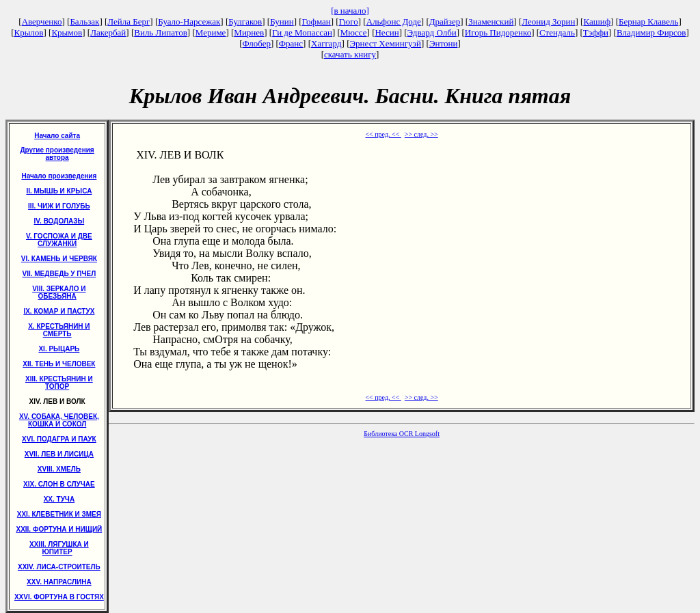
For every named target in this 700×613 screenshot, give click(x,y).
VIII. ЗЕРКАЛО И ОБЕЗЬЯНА (59, 292)
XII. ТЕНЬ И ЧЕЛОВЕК (59, 364)
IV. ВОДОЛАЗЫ (59, 221)
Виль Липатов (161, 32)
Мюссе (354, 32)
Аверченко (42, 22)
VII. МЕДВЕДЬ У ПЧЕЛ (59, 274)
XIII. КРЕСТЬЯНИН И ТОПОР (59, 383)
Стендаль (557, 32)
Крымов (67, 32)
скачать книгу (350, 54)
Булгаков (245, 22)
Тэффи (596, 32)
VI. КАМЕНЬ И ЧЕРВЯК (59, 259)
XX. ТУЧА (59, 499)
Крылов (28, 32)
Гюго (349, 22)
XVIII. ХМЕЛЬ (59, 469)
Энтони (443, 43)
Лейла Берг (129, 22)
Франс (291, 43)
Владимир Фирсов (651, 32)
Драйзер (445, 22)
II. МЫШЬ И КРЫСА (59, 191)
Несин (387, 32)
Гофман (317, 22)
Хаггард (326, 43)
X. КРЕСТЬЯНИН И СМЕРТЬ (59, 330)
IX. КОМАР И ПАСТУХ (59, 311)
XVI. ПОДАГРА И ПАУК (59, 439)
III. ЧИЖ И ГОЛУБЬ (59, 206)
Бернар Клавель (648, 22)
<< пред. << (383, 134)
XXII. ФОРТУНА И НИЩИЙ (59, 529)
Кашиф (597, 22)
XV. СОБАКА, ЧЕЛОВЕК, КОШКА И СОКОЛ (59, 420)
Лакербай (108, 32)
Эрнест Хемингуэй (386, 43)
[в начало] (350, 11)
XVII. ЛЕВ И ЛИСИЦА (59, 454)
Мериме (211, 32)
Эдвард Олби (432, 32)
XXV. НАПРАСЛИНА (59, 582)
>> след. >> (421, 134)
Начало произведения (59, 176)
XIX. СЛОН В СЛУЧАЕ (59, 484)
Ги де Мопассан (302, 32)
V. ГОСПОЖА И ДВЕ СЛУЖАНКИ (59, 240)
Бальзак (84, 22)
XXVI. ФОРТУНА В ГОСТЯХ (59, 597)
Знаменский (491, 22)
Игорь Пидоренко (498, 32)
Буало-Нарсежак (189, 22)
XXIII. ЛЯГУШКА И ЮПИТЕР (59, 548)
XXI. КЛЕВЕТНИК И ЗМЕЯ (59, 514)
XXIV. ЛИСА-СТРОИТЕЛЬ (59, 567)
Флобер (257, 43)
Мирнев (249, 32)
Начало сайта (57, 136)
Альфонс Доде (394, 22)
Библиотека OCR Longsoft (402, 434)
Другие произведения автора (57, 154)
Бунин (282, 22)
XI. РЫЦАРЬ (59, 349)
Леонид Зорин (548, 22)
